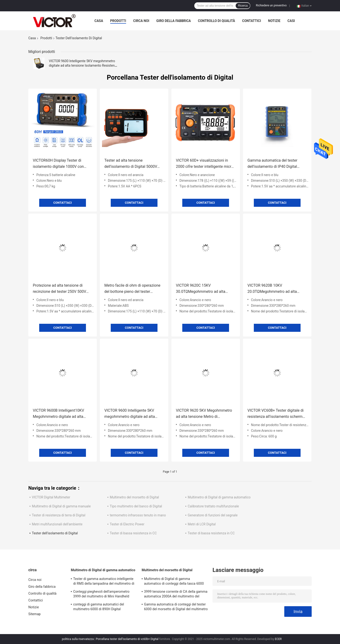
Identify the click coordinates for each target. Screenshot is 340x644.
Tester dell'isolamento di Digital (55, 533)
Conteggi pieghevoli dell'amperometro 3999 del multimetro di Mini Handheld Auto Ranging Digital (101, 595)
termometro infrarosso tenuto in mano (138, 515)
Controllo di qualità (216, 21)
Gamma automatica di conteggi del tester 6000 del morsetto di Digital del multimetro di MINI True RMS (176, 607)
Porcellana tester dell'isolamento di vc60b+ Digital (127, 639)
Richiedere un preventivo (271, 5)
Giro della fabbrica (174, 21)
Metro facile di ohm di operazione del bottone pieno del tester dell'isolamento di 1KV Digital (132, 289)
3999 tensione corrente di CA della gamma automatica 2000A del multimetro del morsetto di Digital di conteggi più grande (176, 595)
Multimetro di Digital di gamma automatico (219, 497)
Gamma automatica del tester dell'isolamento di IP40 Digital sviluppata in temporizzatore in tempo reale (273, 164)
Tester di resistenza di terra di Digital (59, 515)
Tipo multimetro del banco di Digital (136, 506)
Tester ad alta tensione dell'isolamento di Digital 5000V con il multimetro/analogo (131, 164)
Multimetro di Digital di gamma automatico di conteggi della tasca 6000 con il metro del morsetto (174, 582)
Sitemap (34, 614)
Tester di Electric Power (127, 524)
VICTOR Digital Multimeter (51, 497)
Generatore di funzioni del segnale (213, 515)
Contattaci (63, 203)
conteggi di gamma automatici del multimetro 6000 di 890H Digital (99, 607)
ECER (278, 639)
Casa (99, 21)
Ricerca (243, 6)
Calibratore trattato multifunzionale (213, 506)
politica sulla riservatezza (78, 639)
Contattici (251, 21)
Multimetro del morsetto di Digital (134, 497)
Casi (291, 21)
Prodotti (118, 21)
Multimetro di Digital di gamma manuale (61, 506)
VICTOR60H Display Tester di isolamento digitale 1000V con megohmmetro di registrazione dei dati (62, 164)
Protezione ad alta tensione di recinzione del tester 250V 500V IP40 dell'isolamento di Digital (59, 289)
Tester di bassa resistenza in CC (133, 533)
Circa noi (141, 21)
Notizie (274, 21)
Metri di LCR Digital (202, 524)
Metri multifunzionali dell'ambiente (57, 524)
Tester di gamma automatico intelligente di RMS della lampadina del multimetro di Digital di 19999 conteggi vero (104, 582)
